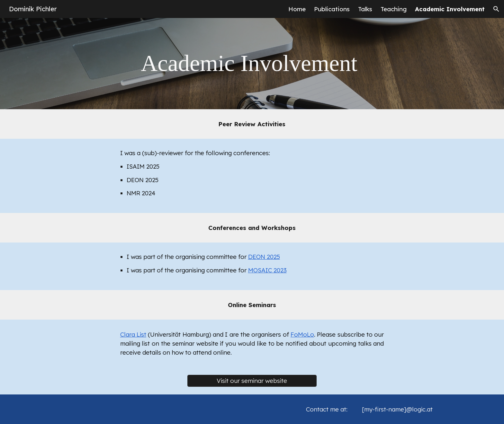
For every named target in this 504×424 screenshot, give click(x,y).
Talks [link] (365, 9)
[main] (252, 63)
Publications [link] (332, 9)
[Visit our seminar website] (252, 381)
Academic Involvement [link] (450, 9)
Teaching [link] (394, 9)
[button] (496, 9)
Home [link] (297, 9)
